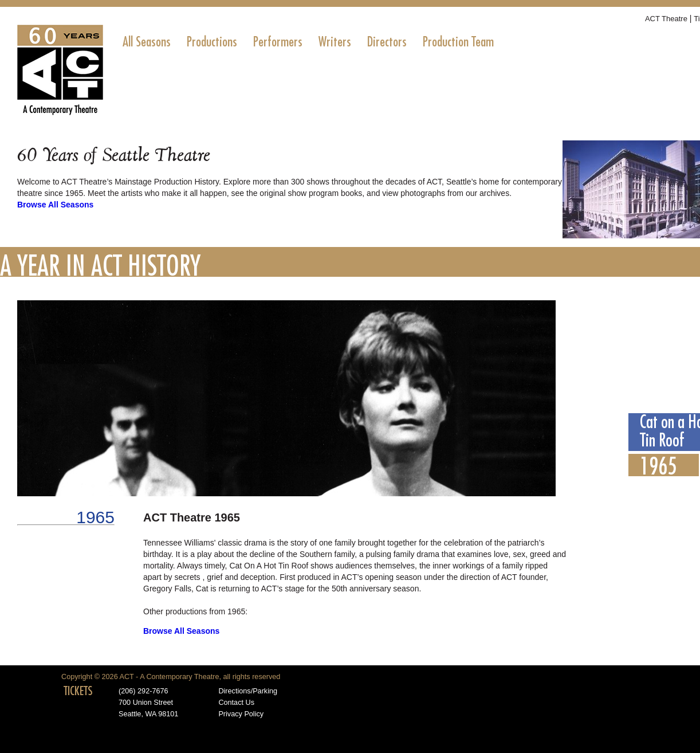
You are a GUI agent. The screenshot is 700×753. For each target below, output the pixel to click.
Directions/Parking (248, 691)
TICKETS (78, 691)
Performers (278, 42)
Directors (387, 42)
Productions (212, 42)
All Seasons (147, 42)
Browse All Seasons (55, 205)
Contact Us (236, 703)
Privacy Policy (241, 714)
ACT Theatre (666, 19)
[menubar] (308, 42)
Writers (335, 42)
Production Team (458, 42)
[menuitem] (147, 42)
